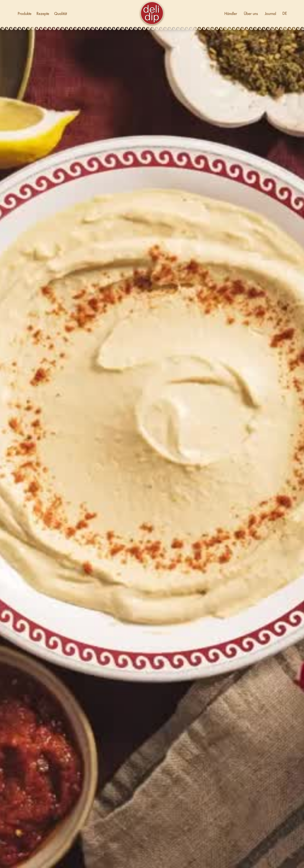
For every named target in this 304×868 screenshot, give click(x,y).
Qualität (61, 14)
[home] (152, 14)
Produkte (25, 14)
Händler (231, 14)
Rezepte (43, 14)
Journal (270, 14)
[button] (285, 14)
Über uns (251, 14)
